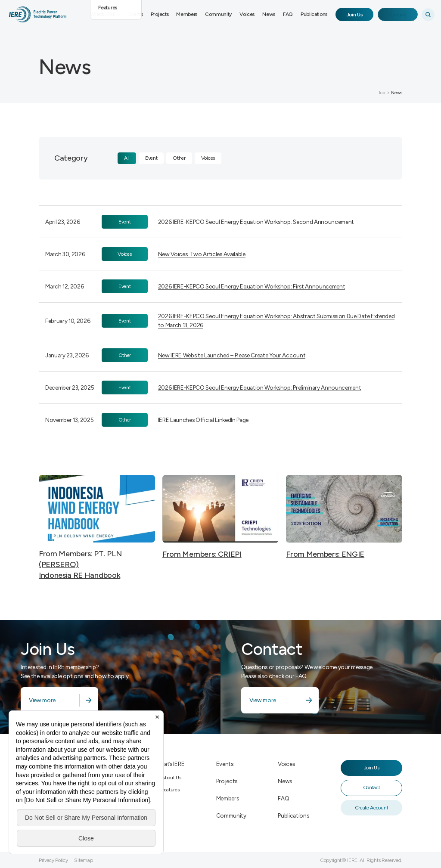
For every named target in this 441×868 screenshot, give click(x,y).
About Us (171, 778)
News (269, 14)
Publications (314, 14)
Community (218, 14)
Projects (160, 14)
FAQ (288, 14)
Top (382, 93)
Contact (398, 15)
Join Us (355, 15)
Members (187, 14)
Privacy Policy (53, 860)
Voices (247, 14)
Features (170, 790)
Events (136, 14)
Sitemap (83, 860)
